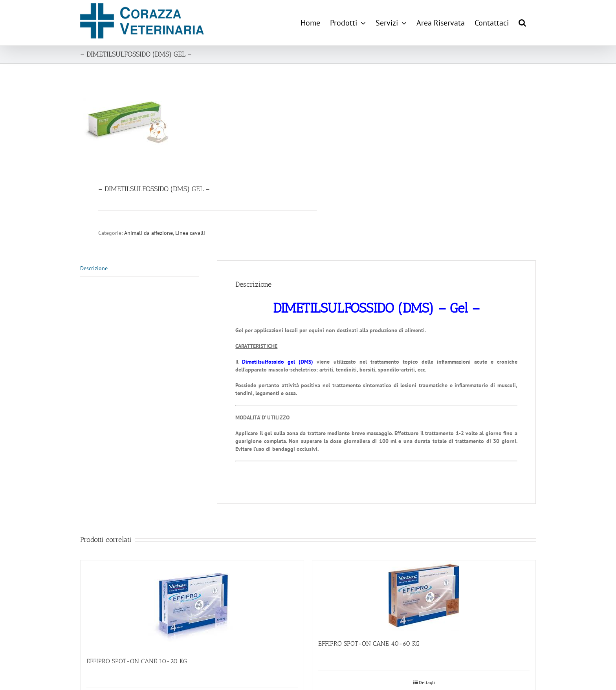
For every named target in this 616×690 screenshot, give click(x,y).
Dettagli (427, 682)
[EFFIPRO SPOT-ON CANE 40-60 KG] (424, 596)
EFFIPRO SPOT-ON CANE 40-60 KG (369, 643)
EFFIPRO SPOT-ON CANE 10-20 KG (137, 661)
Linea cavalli (190, 233)
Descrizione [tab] (94, 268)
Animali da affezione (148, 233)
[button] (522, 23)
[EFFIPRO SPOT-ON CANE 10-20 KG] (192, 605)
